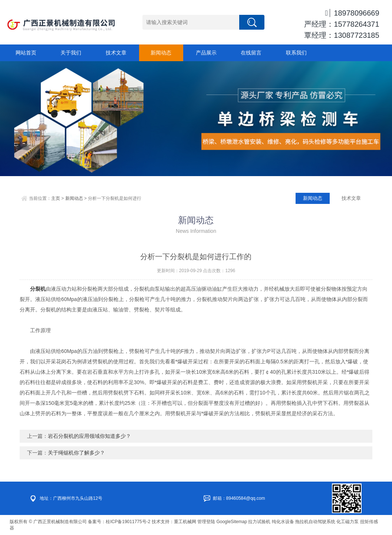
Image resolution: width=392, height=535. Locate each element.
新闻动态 (161, 53)
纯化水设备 (283, 522)
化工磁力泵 (347, 522)
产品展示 (206, 53)
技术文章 (116, 53)
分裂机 (38, 289)
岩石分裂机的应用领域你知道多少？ (89, 436)
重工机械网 (185, 522)
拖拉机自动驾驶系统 (315, 522)
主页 (56, 198)
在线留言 (251, 53)
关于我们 (71, 53)
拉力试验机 (259, 522)
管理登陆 (206, 522)
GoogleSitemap (232, 522)
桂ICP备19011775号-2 (128, 522)
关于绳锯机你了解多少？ (76, 453)
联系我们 (296, 53)
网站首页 (26, 53)
